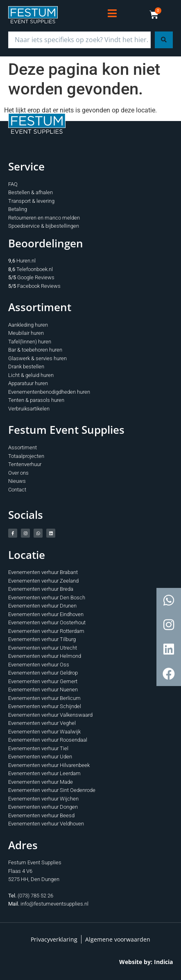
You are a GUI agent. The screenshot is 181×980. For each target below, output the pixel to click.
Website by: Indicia (146, 962)
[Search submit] (164, 40)
